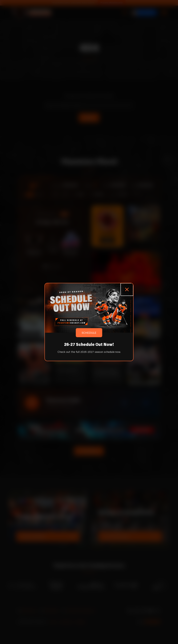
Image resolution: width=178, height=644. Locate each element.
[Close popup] (127, 289)
